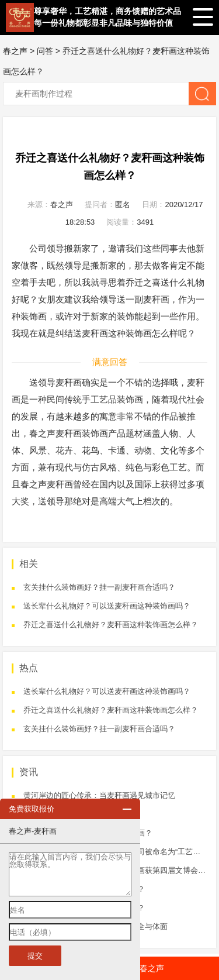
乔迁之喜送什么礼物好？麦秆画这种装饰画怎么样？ (111, 625)
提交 (35, 956)
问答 (45, 51)
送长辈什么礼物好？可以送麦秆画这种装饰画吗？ (107, 606)
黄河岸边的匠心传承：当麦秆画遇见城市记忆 (99, 795)
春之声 (15, 51)
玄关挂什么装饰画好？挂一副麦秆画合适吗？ (99, 587)
